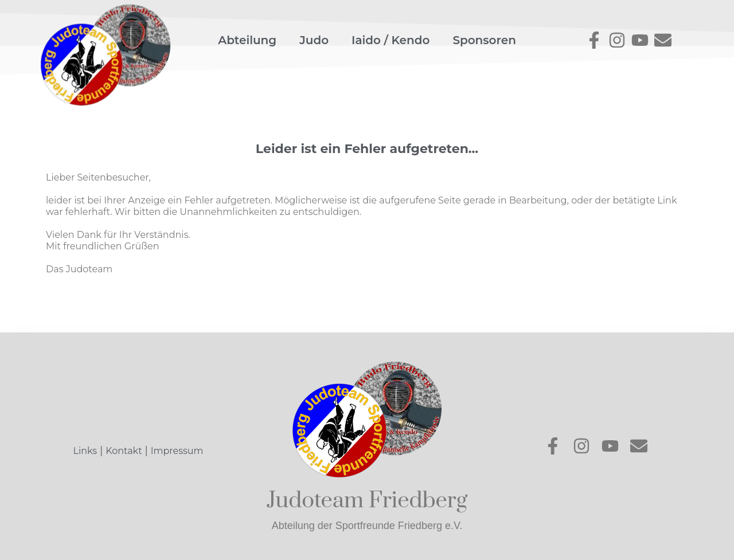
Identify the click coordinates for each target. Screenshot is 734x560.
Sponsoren (484, 40)
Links (85, 451)
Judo (314, 40)
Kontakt (124, 451)
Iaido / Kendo (391, 40)
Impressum (177, 451)
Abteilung (247, 40)
